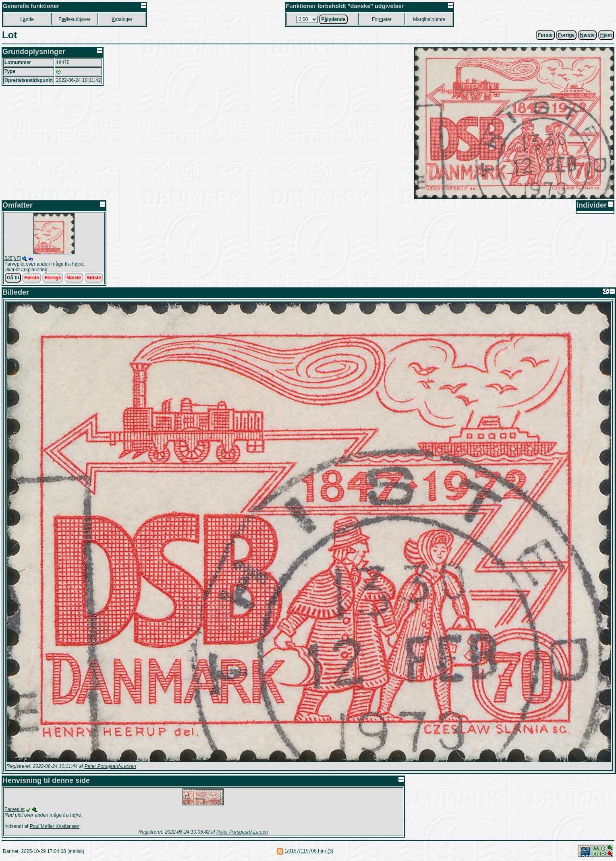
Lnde (27, 19)
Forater (382, 19)
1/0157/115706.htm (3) (309, 851)
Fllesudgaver (74, 19)
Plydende (333, 19)
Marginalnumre (429, 19)
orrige (566, 35)
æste (588, 35)
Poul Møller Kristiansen (55, 826)
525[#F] (13, 258)
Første (545, 35)
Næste (74, 278)
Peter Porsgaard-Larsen (110, 766)
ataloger (122, 19)
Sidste (94, 278)
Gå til (13, 278)
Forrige (53, 278)
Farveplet (15, 809)
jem (606, 35)
